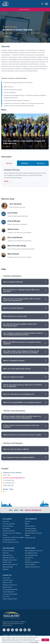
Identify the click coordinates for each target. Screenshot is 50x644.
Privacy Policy (34, 642)
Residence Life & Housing (10, 585)
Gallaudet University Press (32, 567)
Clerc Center (6, 596)
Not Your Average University (10, 542)
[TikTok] (29, 630)
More (8, 181)
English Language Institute (10, 599)
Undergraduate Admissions (10, 590)
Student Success (10, 27)
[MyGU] (4, 630)
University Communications (10, 594)
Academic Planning (12, 170)
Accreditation (6, 528)
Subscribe (28, 560)
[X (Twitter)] (17, 630)
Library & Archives (30, 526)
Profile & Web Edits (30, 538)
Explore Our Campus (8, 551)
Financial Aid (6, 578)
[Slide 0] (45, 146)
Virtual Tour (6, 553)
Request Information (33, 510)
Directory (28, 521)
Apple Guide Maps (8, 567)
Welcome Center (7, 562)
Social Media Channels (31, 553)
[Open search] (43, 4)
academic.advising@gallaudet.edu (14, 478)
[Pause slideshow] (46, 147)
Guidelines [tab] (25, 163)
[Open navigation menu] (46, 4)
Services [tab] (9, 163)
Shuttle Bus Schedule (9, 558)
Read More (6, 146)
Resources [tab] (41, 163)
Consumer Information (9, 531)
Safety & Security (7, 587)
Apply (16, 510)
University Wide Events (31, 555)
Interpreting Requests (31, 531)
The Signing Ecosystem (9, 540)
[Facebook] (21, 630)
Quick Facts (6, 521)
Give (22, 510)
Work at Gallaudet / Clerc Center (34, 551)
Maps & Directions (8, 555)
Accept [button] (45, 640)
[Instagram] (12, 630)
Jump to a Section (25, 10)
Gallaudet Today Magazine (32, 562)
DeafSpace (6, 569)
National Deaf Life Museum (10, 565)
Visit (11, 510)
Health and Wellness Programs (33, 533)
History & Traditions (8, 526)
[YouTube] (8, 630)
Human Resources (8, 580)
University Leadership (9, 524)
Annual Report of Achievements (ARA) (13, 537)
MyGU (27, 524)
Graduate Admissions (9, 592)
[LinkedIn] (25, 630)
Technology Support (31, 528)
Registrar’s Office (7, 583)
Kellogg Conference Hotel (10, 560)
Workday (27, 535)
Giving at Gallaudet (30, 565)
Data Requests (29, 558)
